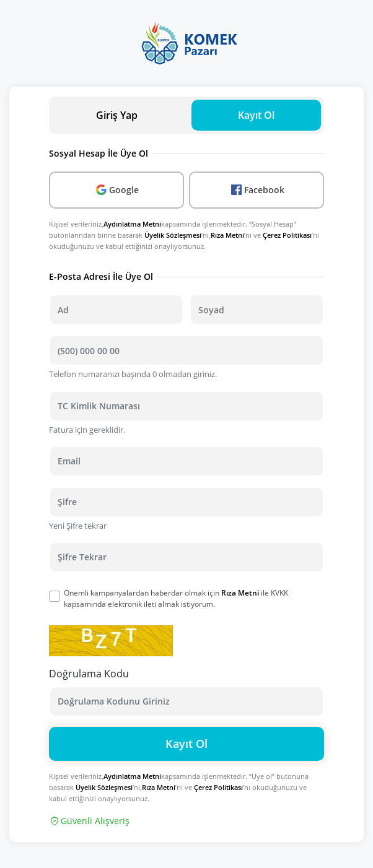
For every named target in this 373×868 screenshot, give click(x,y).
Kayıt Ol (186, 744)
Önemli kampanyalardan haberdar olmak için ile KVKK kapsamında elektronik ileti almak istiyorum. (176, 598)
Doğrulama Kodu (89, 674)
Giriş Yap (117, 115)
